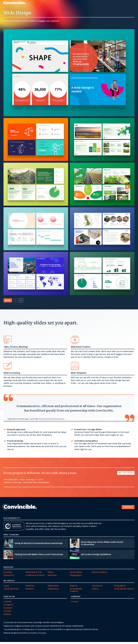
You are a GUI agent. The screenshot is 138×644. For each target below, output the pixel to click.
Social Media (76, 574)
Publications (53, 591)
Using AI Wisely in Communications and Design (39, 545)
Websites (52, 577)
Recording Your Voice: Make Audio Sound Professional (102, 545)
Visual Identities (11, 591)
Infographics (76, 577)
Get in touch (126, 475)
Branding (8, 574)
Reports (74, 588)
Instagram (8, 607)
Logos (6, 588)
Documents (9, 577)
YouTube (7, 613)
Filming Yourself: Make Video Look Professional (39, 556)
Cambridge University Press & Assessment (47, 421)
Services (8, 569)
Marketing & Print (34, 574)
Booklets (30, 591)
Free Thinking (11, 537)
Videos (95, 591)
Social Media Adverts (124, 591)
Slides (51, 574)
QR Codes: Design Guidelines (96, 556)
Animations (97, 588)
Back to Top (120, 506)
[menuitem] (92, 4)
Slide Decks (53, 588)
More (8, 302)
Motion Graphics (100, 574)
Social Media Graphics (76, 592)
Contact (128, 509)
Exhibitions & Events (35, 577)
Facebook (8, 610)
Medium (7, 616)
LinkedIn (7, 603)
